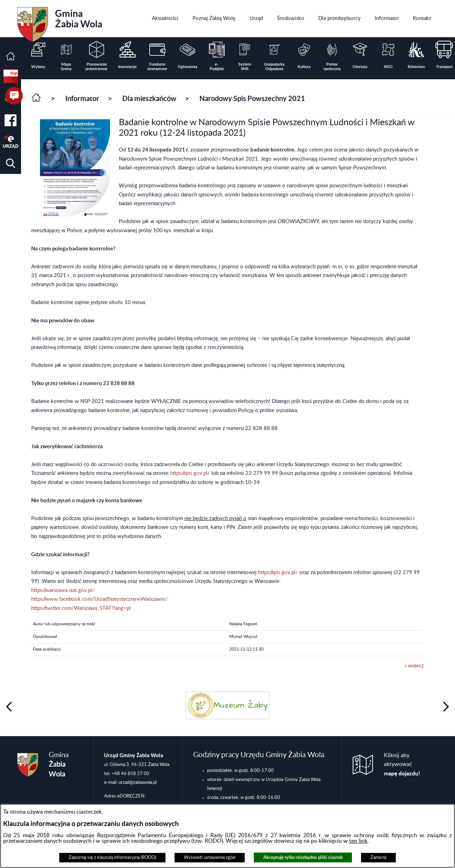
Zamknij (378, 857)
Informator (82, 98)
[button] (11, 163)
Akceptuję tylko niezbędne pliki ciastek (303, 857)
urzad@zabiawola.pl (138, 782)
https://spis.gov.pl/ (190, 473)
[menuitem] (165, 19)
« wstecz (414, 666)
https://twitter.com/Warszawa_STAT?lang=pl (81, 608)
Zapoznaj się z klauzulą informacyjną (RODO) (112, 857)
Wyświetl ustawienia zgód (209, 857)
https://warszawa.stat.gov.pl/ (63, 590)
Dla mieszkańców (149, 98)
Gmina (60, 22)
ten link (358, 841)
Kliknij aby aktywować (402, 765)
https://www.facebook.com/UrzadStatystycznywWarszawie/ (100, 599)
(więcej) (215, 788)
